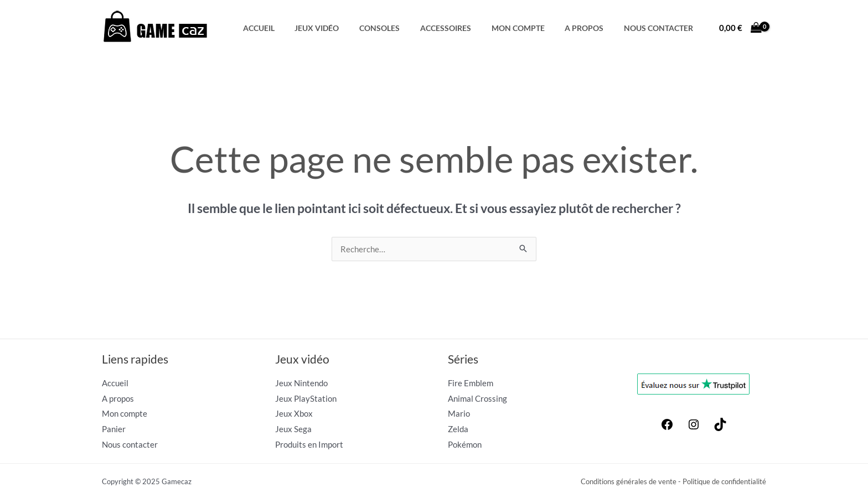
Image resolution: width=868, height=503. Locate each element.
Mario (459, 414)
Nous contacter (661, 28)
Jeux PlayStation (306, 398)
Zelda (458, 429)
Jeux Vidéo (347, 28)
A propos (592, 28)
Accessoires (464, 28)
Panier (114, 429)
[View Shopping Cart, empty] (741, 28)
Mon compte (531, 28)
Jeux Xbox (294, 414)
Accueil (294, 28)
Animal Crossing (477, 398)
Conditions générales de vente (629, 482)
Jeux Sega (293, 429)
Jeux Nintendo (301, 383)
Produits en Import (309, 444)
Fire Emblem (471, 383)
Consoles (404, 28)
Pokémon (465, 444)
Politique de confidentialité (724, 482)
